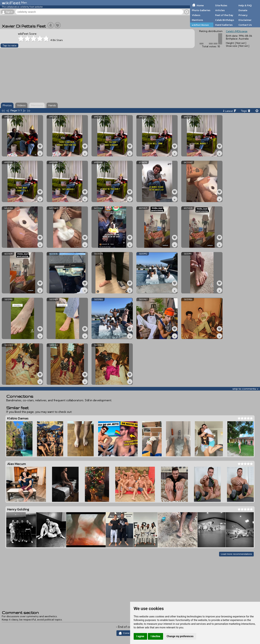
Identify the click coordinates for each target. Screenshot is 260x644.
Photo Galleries (201, 10)
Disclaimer (245, 20)
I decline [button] (155, 636)
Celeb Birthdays (225, 20)
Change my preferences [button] (180, 636)
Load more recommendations (236, 554)
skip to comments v (245, 389)
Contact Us (245, 25)
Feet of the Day (224, 15)
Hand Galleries (224, 25)
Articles (220, 10)
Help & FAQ (245, 5)
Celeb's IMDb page (237, 31)
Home (200, 5)
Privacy (243, 15)
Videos (196, 15)
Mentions (197, 20)
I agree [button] (140, 636)
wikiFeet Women (200, 25)
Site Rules (221, 5)
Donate (243, 10)
